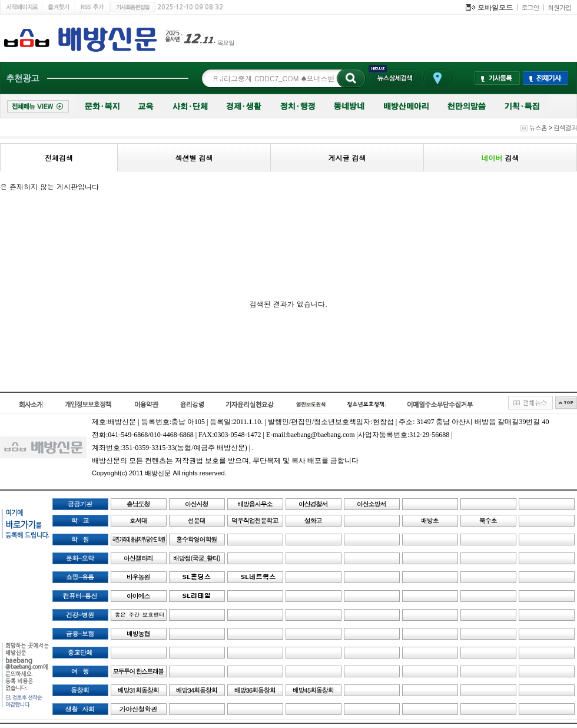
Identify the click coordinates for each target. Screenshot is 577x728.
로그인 (530, 7)
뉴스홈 (538, 128)
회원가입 (559, 7)
